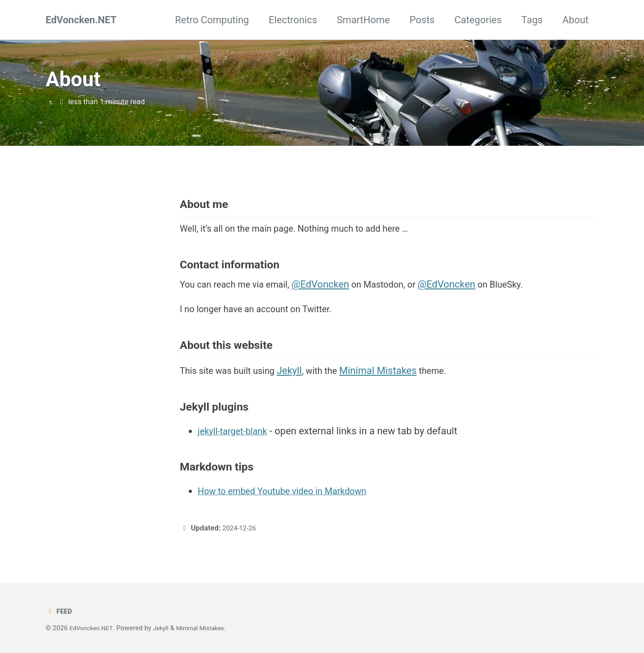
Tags (532, 20)
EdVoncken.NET (81, 20)
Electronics (293, 20)
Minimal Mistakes (392, 391)
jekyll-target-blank (236, 451)
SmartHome (363, 20)
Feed (60, 612)
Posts (422, 20)
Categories (478, 20)
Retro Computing (212, 20)
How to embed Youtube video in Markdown (291, 511)
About (575, 20)
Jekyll (300, 391)
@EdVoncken (333, 297)
